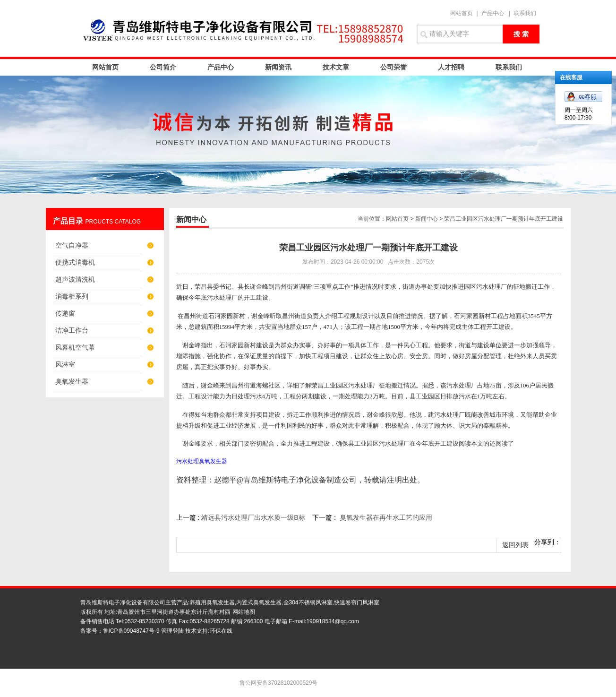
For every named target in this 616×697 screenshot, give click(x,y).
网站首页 (462, 13)
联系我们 (525, 13)
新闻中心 (427, 219)
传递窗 (65, 313)
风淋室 (65, 364)
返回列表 (515, 545)
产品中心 (493, 13)
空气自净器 (72, 245)
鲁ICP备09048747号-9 (131, 631)
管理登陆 (172, 631)
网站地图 (244, 612)
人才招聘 (451, 67)
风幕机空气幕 (75, 347)
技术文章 (336, 67)
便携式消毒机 (75, 262)
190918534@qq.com (333, 621)
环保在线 (221, 631)
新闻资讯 (278, 67)
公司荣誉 (394, 67)
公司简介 (163, 67)
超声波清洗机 (75, 279)
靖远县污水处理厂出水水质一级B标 (253, 517)
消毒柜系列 (72, 296)
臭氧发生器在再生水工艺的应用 (386, 517)
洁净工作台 (72, 330)
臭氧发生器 (72, 381)
